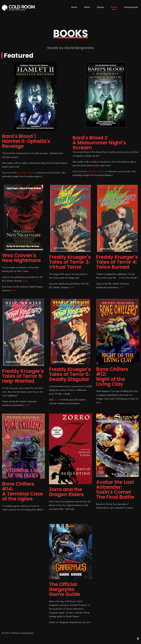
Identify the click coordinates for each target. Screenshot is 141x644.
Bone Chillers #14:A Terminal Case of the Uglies (23, 491)
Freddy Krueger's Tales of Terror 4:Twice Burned (117, 262)
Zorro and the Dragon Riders (66, 492)
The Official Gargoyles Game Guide (65, 589)
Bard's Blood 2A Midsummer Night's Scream (99, 143)
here (24, 281)
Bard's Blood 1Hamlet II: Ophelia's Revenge (26, 141)
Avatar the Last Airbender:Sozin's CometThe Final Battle (115, 490)
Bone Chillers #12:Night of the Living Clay (112, 377)
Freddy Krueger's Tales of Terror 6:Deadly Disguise (70, 374)
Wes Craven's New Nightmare (21, 258)
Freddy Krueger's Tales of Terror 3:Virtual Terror (70, 262)
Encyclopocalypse (26, 173)
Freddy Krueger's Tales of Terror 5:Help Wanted (23, 376)
